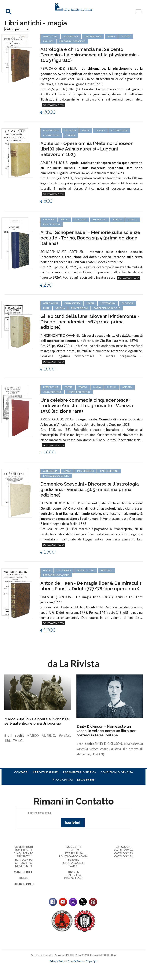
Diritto (73, 850)
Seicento (24, 856)
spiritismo (81, 219)
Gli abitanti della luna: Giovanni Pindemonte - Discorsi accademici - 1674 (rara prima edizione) (90, 322)
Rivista (73, 872)
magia (65, 219)
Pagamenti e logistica (80, 772)
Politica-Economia (73, 856)
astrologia (50, 471)
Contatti (21, 772)
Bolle (24, 878)
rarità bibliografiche (107, 308)
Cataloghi (123, 847)
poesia (68, 387)
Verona (60, 308)
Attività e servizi (46, 772)
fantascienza (73, 303)
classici (133, 219)
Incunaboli (24, 850)
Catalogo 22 (123, 856)
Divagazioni (73, 878)
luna (46, 308)
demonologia (86, 570)
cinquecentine (52, 392)
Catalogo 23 (123, 853)
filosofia (49, 219)
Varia (73, 866)
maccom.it (62, 967)
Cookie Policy (76, 961)
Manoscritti (24, 872)
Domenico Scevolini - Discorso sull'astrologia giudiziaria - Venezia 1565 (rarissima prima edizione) (90, 489)
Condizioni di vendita (117, 772)
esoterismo (100, 219)
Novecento (24, 866)
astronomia (51, 303)
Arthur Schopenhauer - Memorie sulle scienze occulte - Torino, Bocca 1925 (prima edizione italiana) (90, 238)
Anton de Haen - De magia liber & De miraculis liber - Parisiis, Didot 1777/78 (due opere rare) (91, 586)
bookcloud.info (80, 967)
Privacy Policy (58, 961)
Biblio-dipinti (24, 884)
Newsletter (86, 780)
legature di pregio (79, 392)
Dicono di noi (63, 780)
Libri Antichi (24, 847)
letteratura (108, 303)
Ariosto (127, 387)
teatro (83, 387)
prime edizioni (51, 224)
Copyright (92, 961)
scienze (117, 219)
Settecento (24, 860)
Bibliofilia (73, 875)
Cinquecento (24, 853)
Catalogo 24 (123, 850)
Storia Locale (73, 863)
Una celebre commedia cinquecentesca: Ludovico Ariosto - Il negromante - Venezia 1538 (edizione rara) (87, 406)
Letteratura (73, 853)
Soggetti (73, 847)
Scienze (73, 860)
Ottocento (24, 863)
